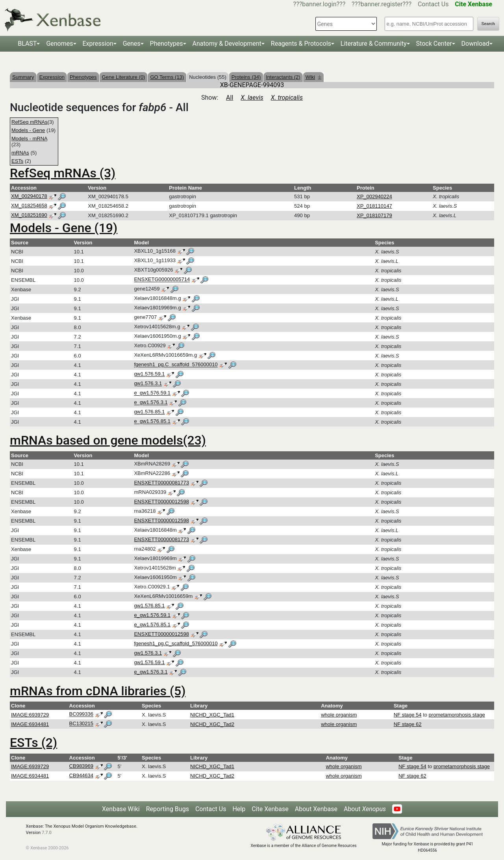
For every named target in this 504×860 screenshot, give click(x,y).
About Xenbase (316, 809)
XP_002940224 (374, 196)
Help (239, 809)
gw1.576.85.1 (149, 412)
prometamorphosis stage (457, 715)
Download (475, 44)
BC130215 (81, 724)
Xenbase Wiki (121, 809)
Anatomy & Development (227, 44)
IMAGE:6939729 (30, 715)
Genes (132, 44)
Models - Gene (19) (64, 228)
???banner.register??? (382, 4)
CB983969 (81, 766)
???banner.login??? (320, 4)
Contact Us (433, 4)
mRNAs (20, 153)
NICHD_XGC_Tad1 (212, 715)
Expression (98, 44)
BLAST (27, 44)
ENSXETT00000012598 (161, 502)
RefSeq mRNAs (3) (63, 173)
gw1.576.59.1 (149, 374)
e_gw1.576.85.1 (152, 422)
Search (488, 24)
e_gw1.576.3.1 (151, 403)
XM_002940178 (29, 196)
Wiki (314, 77)
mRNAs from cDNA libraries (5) (98, 691)
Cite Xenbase (270, 809)
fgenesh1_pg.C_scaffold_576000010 (176, 365)
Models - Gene (28, 130)
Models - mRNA (29, 139)
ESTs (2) (33, 743)
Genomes (59, 44)
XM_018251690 (29, 215)
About (365, 809)
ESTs (17, 161)
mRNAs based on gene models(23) (108, 440)
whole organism (339, 715)
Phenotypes (167, 44)
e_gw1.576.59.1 (152, 393)
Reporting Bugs (168, 809)
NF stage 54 (408, 715)
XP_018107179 (374, 215)
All (230, 98)
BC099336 (81, 714)
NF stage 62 (408, 724)
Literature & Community (374, 44)
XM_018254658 (29, 206)
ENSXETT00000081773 (161, 483)
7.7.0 (47, 833)
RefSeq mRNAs (30, 122)
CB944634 (81, 775)
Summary (23, 77)
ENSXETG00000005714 (162, 280)
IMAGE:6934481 (30, 724)
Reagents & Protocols (301, 44)
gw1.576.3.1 (148, 384)
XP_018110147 (374, 206)
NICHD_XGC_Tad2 (212, 724)
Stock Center (434, 44)
